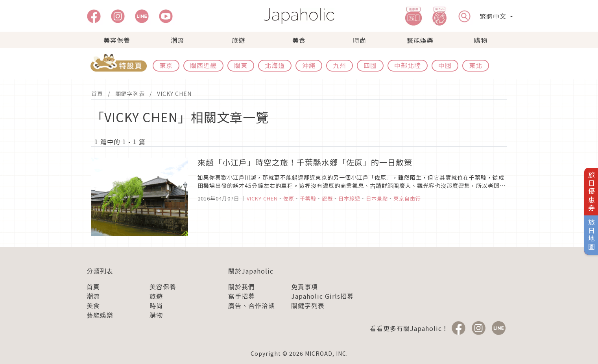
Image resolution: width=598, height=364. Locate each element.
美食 (299, 40)
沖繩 (309, 65)
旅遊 (238, 40)
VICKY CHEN (174, 94)
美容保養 (117, 40)
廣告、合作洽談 (252, 305)
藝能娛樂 (420, 40)
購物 (481, 40)
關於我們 (242, 287)
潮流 (177, 40)
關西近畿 (203, 65)
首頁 (97, 94)
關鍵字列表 (130, 94)
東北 (476, 65)
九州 (340, 65)
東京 (166, 65)
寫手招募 (242, 296)
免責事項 (305, 287)
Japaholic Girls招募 (322, 296)
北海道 (275, 65)
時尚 (360, 40)
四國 (370, 65)
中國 (445, 65)
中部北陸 (408, 65)
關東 (241, 65)
